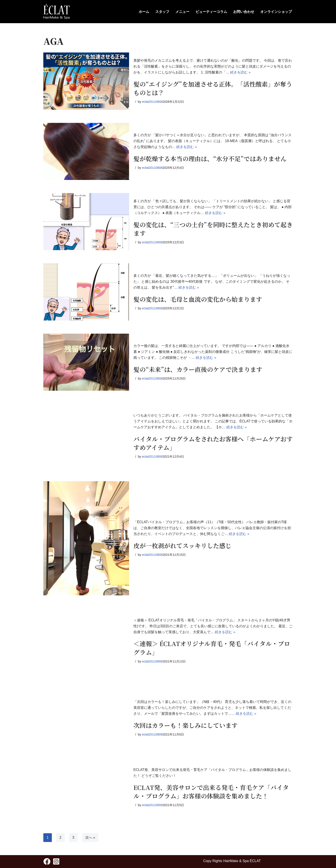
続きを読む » (241, 72)
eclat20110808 (152, 102)
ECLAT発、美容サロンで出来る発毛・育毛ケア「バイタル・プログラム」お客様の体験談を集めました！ (211, 792)
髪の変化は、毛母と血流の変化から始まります (198, 299)
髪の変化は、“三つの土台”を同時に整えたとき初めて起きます (213, 229)
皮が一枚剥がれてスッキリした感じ (182, 546)
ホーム (144, 12)
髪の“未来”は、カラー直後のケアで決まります (198, 369)
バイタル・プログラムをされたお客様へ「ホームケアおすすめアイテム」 (213, 443)
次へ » (90, 837)
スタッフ (162, 12)
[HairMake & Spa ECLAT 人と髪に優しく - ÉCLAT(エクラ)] (56, 12)
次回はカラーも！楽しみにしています (185, 725)
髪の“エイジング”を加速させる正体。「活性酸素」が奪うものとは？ (213, 88)
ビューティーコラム (211, 12)
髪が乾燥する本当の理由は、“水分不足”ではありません (210, 159)
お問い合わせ (244, 12)
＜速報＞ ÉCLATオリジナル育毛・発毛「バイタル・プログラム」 (212, 648)
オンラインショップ (276, 12)
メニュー (182, 12)
